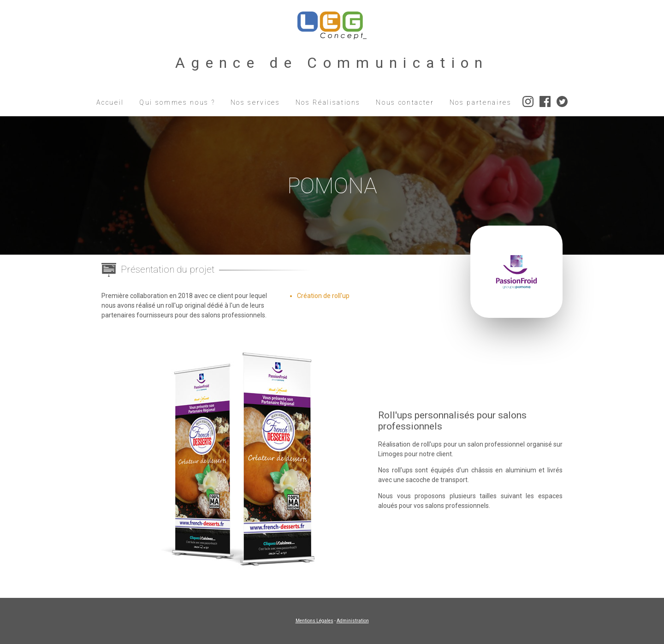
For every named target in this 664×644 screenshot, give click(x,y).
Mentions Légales (314, 621)
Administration (353, 621)
